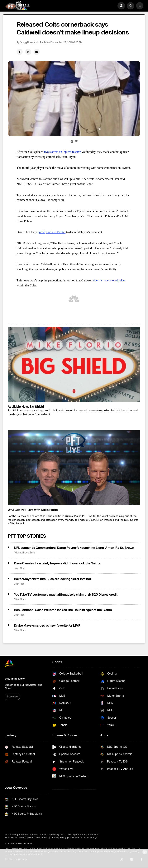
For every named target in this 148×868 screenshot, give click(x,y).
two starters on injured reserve (63, 152)
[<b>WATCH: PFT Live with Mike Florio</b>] (74, 468)
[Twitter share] (28, 52)
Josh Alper (20, 568)
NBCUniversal (25, 844)
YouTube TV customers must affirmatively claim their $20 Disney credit (66, 595)
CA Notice (74, 837)
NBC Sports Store (76, 835)
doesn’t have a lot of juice (109, 280)
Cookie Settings (89, 837)
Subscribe (12, 697)
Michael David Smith (25, 553)
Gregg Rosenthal (29, 43)
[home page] (18, 6)
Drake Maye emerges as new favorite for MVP (47, 626)
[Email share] (37, 52)
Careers (34, 835)
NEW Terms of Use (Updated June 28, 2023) (28, 837)
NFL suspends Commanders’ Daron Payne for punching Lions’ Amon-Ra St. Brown (74, 548)
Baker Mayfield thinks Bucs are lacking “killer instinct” (53, 579)
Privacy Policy (59, 837)
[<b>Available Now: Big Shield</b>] (74, 364)
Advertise (23, 835)
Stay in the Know (15, 679)
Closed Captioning (50, 835)
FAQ (63, 835)
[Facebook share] (20, 52)
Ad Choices (10, 835)
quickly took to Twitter (52, 232)
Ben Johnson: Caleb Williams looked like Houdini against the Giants (63, 610)
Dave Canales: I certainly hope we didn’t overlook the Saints (57, 563)
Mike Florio (20, 600)
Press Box (93, 835)
